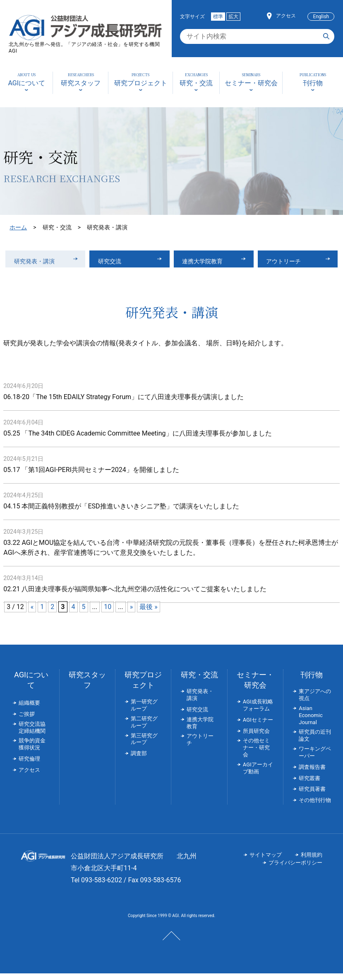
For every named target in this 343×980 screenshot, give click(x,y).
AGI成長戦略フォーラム (258, 712)
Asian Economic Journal (311, 721)
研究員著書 (312, 796)
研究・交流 (199, 681)
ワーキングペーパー (315, 759)
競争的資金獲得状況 (32, 751)
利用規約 (312, 861)
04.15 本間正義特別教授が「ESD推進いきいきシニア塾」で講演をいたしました (121, 513)
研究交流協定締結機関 (32, 734)
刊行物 (312, 681)
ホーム (18, 227)
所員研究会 (256, 737)
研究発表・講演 (39, 262)
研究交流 (113, 262)
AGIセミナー (258, 726)
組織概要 (29, 709)
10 (108, 613)
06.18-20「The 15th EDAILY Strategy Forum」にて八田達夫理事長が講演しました (124, 403)
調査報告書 (312, 773)
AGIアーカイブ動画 (258, 774)
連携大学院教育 (207, 262)
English (321, 17)
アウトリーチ (288, 262)
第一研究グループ (144, 712)
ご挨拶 (27, 720)
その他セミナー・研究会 (256, 754)
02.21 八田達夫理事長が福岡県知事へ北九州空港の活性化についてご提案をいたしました (135, 596)
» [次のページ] (132, 613)
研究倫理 (29, 765)
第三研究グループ (144, 745)
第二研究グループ (144, 728)
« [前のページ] (32, 613)
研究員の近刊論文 (315, 742)
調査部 (139, 760)
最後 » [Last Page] (148, 613)
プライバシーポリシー (295, 869)
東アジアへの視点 (315, 701)
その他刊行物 (315, 807)
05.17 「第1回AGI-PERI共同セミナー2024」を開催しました (91, 476)
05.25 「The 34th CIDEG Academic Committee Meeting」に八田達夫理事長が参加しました (137, 440)
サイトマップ (266, 861)
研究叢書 (309, 784)
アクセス (286, 16)
